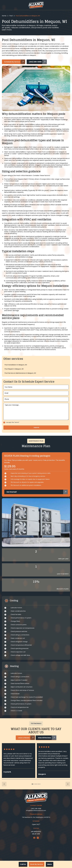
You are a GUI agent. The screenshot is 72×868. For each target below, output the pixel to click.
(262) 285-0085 (36, 809)
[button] (50, 864)
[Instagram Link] (38, 838)
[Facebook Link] (34, 838)
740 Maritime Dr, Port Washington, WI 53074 (36, 817)
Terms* (17, 431)
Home (4, 16)
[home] (36, 5)
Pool (11, 16)
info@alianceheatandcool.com (36, 811)
